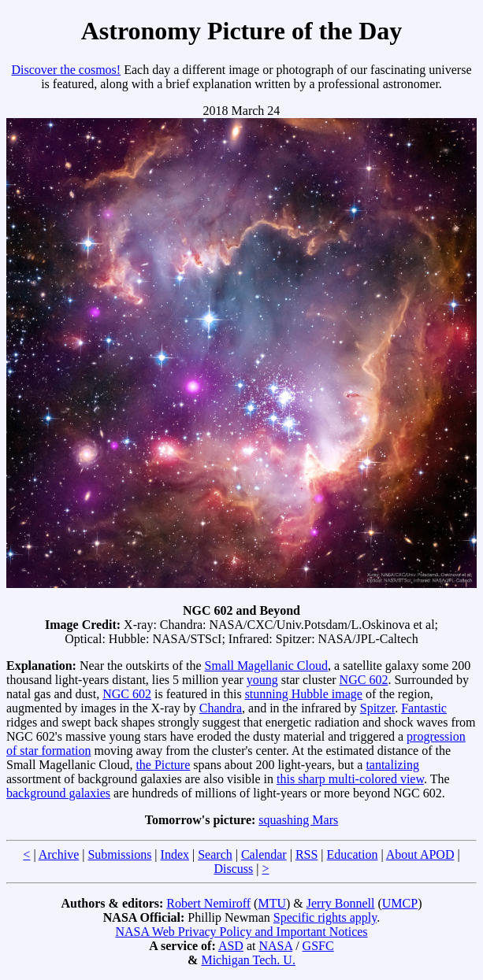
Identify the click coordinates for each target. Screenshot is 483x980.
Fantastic (424, 708)
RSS (307, 854)
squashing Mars (298, 820)
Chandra (221, 708)
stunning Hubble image (304, 694)
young (262, 680)
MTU (272, 903)
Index (175, 854)
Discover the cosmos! (67, 70)
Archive (59, 854)
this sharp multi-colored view (350, 779)
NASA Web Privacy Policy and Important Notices (241, 932)
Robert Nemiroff (208, 903)
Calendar (264, 854)
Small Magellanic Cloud (266, 666)
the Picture (163, 765)
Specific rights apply (325, 917)
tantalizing (392, 765)
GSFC (318, 946)
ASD (231, 946)
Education (353, 854)
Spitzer (377, 708)
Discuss (233, 869)
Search (215, 854)
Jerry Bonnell (341, 903)
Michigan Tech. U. (248, 960)
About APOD (420, 854)
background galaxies (58, 793)
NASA (275, 946)
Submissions (119, 854)
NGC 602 (364, 680)
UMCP (400, 903)
